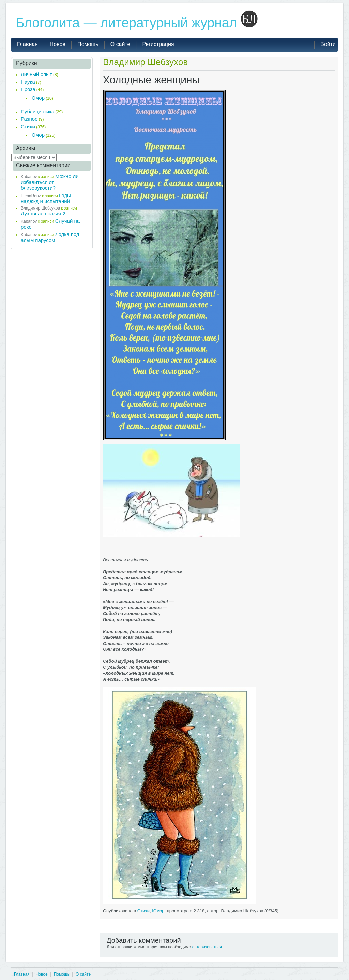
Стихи (143, 911)
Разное (29, 119)
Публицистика (37, 111)
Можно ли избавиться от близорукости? (50, 182)
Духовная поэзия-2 (43, 213)
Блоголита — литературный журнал (137, 23)
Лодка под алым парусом (50, 237)
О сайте (83, 974)
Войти (328, 44)
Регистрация (158, 44)
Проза (28, 89)
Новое (42, 974)
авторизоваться (207, 947)
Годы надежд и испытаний (46, 198)
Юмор (158, 911)
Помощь (62, 974)
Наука (28, 82)
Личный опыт (36, 74)
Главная (22, 974)
